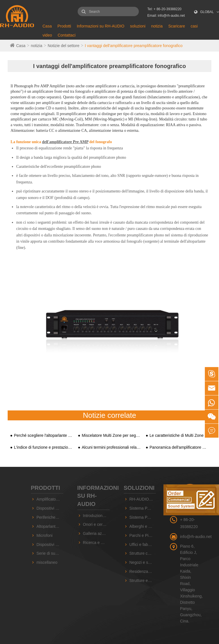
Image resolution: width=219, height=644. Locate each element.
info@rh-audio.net (196, 537)
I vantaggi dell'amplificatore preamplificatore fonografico (134, 46)
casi (194, 26)
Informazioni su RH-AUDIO (101, 26)
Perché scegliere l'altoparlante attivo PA (43, 435)
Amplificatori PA (50, 499)
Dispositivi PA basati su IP (50, 508)
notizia (157, 26)
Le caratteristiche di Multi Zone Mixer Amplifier (179, 435)
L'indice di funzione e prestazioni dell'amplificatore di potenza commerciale (43, 447)
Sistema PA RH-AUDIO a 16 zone (143, 508)
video (47, 35)
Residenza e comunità (143, 571)
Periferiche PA (49, 517)
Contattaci (66, 35)
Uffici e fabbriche (143, 545)
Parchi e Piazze (143, 535)
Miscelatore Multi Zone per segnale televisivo (111, 435)
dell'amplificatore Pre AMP (65, 142)
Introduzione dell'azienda (96, 516)
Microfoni (45, 535)
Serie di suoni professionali (50, 553)
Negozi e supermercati (143, 562)
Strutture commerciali (143, 553)
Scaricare (177, 26)
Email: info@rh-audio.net (166, 16)
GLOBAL (207, 12)
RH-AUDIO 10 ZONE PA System (143, 499)
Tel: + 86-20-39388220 (164, 9)
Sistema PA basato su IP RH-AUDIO (143, 517)
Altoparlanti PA (50, 526)
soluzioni (138, 26)
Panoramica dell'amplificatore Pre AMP (179, 447)
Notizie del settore (63, 46)
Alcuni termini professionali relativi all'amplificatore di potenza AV (111, 447)
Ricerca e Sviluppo (96, 543)
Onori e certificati (96, 524)
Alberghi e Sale (143, 526)
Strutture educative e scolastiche (143, 581)
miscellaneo (47, 562)
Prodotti (64, 26)
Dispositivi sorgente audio (50, 545)
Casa (47, 26)
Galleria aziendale (96, 533)
